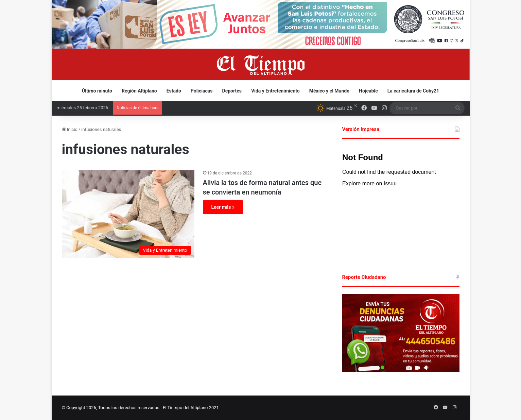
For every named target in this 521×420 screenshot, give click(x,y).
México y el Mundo (329, 91)
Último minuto (97, 91)
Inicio (70, 129)
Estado (174, 91)
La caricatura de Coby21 (413, 91)
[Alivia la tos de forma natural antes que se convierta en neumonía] (128, 214)
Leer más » (223, 207)
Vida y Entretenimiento (275, 91)
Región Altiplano (139, 91)
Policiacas (202, 91)
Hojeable (368, 91)
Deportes (232, 91)
